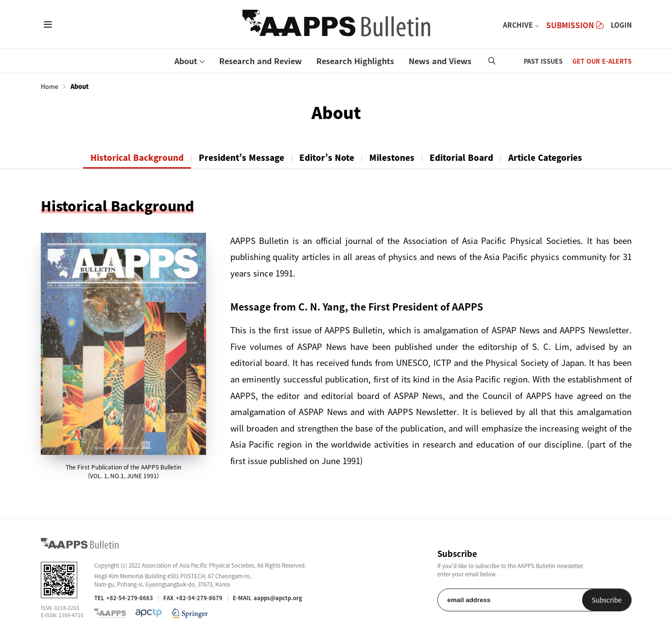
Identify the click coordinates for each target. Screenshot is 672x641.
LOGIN (621, 25)
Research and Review (260, 61)
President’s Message (241, 157)
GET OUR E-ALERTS (602, 61)
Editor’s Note (327, 157)
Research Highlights (355, 61)
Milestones (392, 157)
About (186, 61)
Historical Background (137, 157)
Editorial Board (461, 157)
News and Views (440, 61)
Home (50, 87)
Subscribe (607, 600)
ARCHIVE (518, 25)
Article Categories (545, 157)
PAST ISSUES (543, 61)
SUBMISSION (575, 25)
